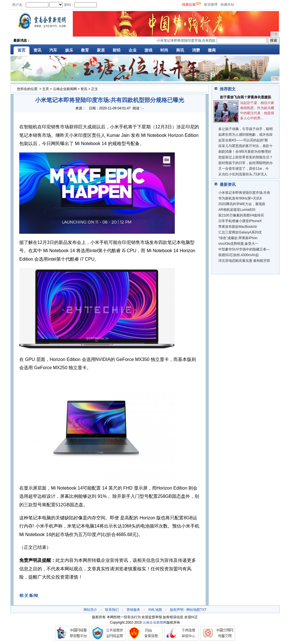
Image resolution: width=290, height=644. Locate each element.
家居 (101, 50)
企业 (133, 50)
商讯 (180, 50)
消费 (196, 50)
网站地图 (193, 610)
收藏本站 (227, 5)
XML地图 (155, 610)
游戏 (148, 50)
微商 (212, 50)
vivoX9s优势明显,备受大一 (238, 244)
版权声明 (177, 610)
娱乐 (69, 50)
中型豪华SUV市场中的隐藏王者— (244, 249)
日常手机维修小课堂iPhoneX (240, 221)
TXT (203, 610)
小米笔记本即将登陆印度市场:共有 (244, 193)
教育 (85, 50)
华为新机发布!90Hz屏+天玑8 (240, 198)
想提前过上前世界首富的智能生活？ (246, 157)
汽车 (53, 50)
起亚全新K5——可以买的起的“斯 (243, 140)
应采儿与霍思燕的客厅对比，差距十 (246, 146)
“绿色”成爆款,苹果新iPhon (238, 238)
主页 (46, 89)
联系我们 (112, 610)
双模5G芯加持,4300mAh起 (239, 255)
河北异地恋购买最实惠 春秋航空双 (244, 261)
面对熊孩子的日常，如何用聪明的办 (246, 163)
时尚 (164, 50)
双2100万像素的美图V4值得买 (241, 215)
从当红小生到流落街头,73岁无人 (243, 174)
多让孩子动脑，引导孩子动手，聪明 (246, 129)
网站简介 (90, 610)
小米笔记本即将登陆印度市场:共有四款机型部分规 (196, 41)
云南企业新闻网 (65, 89)
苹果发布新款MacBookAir (238, 227)
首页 (22, 50)
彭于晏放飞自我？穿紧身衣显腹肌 (246, 97)
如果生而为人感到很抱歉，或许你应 (246, 135)
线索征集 (189, 5)
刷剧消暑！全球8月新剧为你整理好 (245, 152)
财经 (117, 50)
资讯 (37, 50)
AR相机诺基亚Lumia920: (237, 210)
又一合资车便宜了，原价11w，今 (244, 169)
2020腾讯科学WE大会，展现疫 (242, 204)
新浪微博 (211, 5)
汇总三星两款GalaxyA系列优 (240, 232)
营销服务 (133, 610)
